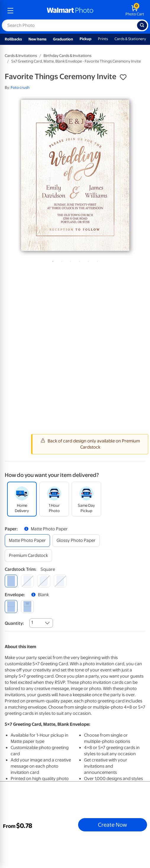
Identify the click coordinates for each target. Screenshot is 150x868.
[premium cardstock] (28, 556)
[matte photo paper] (27, 541)
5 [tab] (87, 260)
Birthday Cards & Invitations (67, 56)
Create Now (112, 825)
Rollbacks (13, 39)
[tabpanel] (75, 175)
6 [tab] (96, 260)
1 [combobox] (32, 622)
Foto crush (20, 88)
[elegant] (44, 581)
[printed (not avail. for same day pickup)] (27, 606)
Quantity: (14, 623)
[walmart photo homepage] (70, 11)
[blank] (11, 606)
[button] (123, 77)
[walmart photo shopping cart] (135, 11)
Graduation (63, 39)
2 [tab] (61, 260)
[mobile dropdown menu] (10, 11)
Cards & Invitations (21, 56)
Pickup (86, 39)
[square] (11, 581)
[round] (27, 581)
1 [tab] (52, 260)
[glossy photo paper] (76, 541)
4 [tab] (78, 260)
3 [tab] (70, 260)
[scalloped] (60, 581)
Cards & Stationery (130, 39)
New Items (37, 39)
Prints (103, 39)
